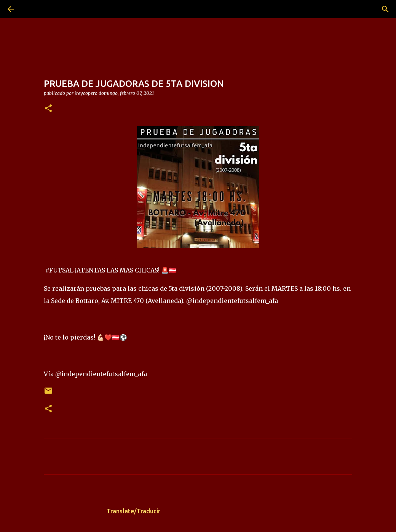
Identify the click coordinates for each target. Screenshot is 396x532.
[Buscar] (32, 9)
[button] (48, 109)
